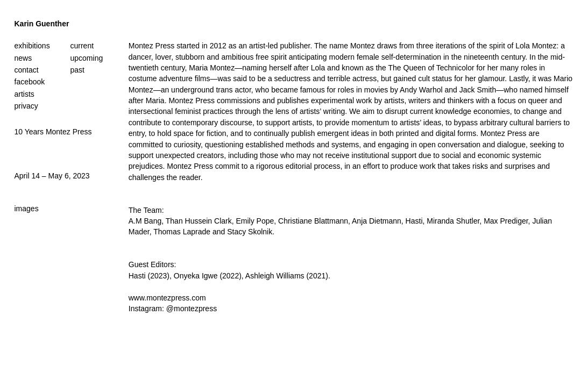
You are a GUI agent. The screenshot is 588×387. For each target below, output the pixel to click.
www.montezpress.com (167, 298)
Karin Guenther (42, 24)
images (27, 209)
